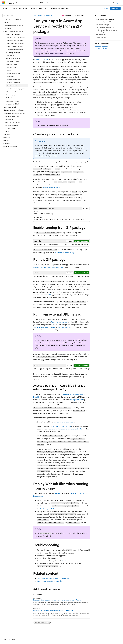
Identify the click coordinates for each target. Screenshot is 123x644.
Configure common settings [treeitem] (15, 50)
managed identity (76, 399)
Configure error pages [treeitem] (13, 61)
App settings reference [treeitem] (13, 58)
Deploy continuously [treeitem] (14, 73)
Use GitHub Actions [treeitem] (14, 83)
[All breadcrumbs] (35, 15)
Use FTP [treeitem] (10, 70)
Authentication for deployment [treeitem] (15, 89)
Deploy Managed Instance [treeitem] (14, 34)
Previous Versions (19, 638)
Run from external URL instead (105, 27)
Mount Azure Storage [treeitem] (13, 101)
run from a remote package (65, 252)
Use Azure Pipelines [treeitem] (14, 80)
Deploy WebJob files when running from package (107, 31)
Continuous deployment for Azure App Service (54, 578)
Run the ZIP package (102, 25)
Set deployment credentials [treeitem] (14, 92)
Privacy (45, 638)
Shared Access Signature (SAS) (44, 327)
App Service (48, 15)
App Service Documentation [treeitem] (13, 19)
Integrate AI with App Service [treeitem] (13, 25)
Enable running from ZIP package (106, 22)
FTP (51, 295)
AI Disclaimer (7, 638)
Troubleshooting (101, 35)
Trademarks (65, 638)
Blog (28, 638)
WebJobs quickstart (47, 509)
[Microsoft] (4, 3)
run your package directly (51, 187)
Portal (106, 8)
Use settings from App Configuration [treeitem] (13, 54)
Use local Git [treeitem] (11, 77)
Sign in (118, 3)
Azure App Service (42, 59)
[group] (62, 245)
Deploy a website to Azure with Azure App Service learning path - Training (57, 600)
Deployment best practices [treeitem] (14, 40)
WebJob (57, 493)
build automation (57, 53)
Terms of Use (55, 638)
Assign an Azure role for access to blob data (66, 429)
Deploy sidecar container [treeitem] (14, 98)
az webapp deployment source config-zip (48, 267)
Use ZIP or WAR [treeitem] (12, 67)
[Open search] (113, 3)
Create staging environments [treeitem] (15, 95)
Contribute (37, 638)
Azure (40, 15)
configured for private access (64, 422)
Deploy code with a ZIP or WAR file (50, 581)
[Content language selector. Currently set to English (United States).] (12, 633)
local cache (66, 561)
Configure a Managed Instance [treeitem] (15, 37)
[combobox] (15, 15)
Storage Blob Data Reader (62, 426)
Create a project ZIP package (105, 19)
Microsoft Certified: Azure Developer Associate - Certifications (53, 610)
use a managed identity (66, 327)
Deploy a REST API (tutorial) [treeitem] (14, 47)
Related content (101, 37)
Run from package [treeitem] (13, 86)
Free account (115, 8)
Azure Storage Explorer (59, 322)
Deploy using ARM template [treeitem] (15, 43)
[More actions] (88, 15)
